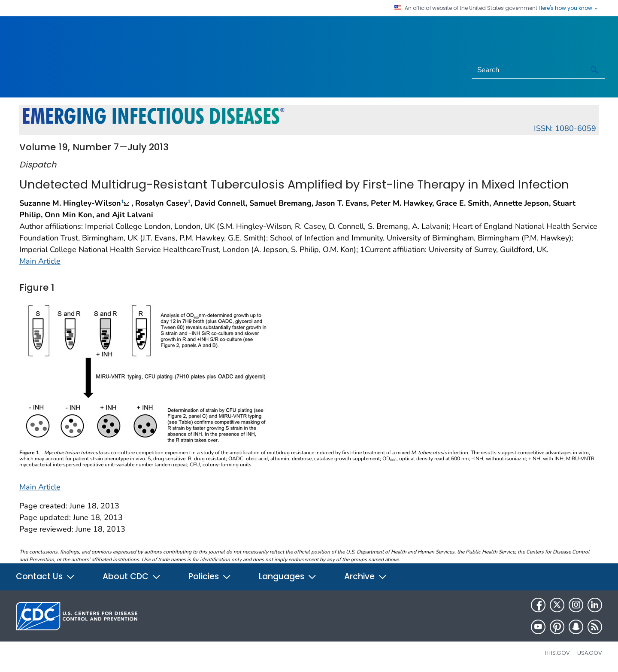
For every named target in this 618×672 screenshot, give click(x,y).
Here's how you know (569, 8)
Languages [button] (288, 576)
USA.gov (590, 653)
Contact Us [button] (45, 576)
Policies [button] (210, 576)
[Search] (528, 70)
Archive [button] (366, 576)
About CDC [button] (132, 576)
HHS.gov (557, 653)
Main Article (40, 261)
